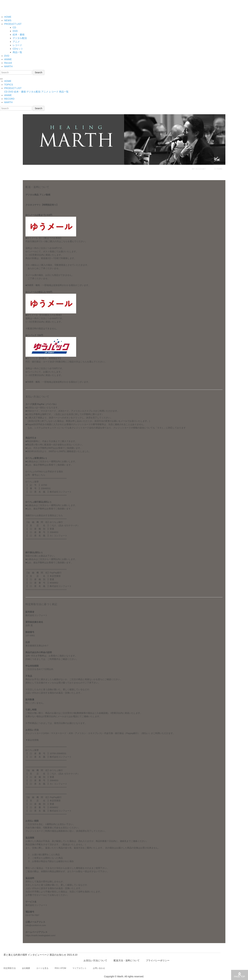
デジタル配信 (20, 38)
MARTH (8, 66)
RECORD (9, 99)
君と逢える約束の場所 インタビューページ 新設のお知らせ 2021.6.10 (41, 955)
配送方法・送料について (127, 960)
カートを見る (42, 968)
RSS (57, 968)
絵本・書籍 (19, 35)
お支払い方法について (96, 960)
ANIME (8, 59)
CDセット (18, 49)
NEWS (8, 20)
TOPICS (9, 85)
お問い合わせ (99, 968)
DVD (15, 31)
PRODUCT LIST (13, 24)
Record (8, 63)
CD (14, 27)
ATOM (63, 968)
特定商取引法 (10, 968)
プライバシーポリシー (158, 960)
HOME (8, 17)
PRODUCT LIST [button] (13, 88)
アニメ (16, 42)
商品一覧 (17, 52)
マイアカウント (80, 968)
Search (38, 72)
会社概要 (26, 968)
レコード (17, 45)
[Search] (16, 72)
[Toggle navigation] (1, 79)
